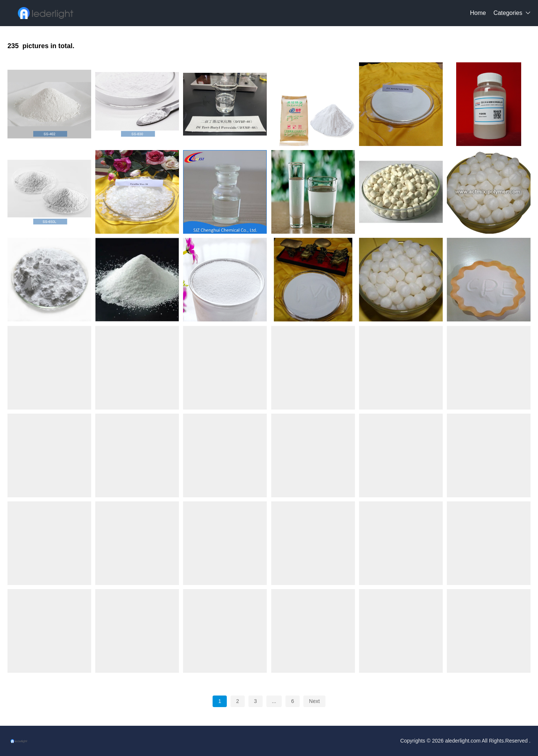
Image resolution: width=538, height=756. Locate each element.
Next (314, 701)
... (274, 701)
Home (478, 13)
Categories (508, 13)
